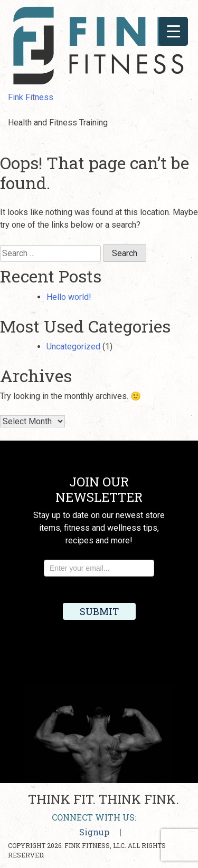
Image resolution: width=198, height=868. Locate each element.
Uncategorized (73, 347)
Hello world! (69, 297)
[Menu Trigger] (173, 31)
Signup (94, 832)
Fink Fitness (31, 97)
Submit (99, 611)
